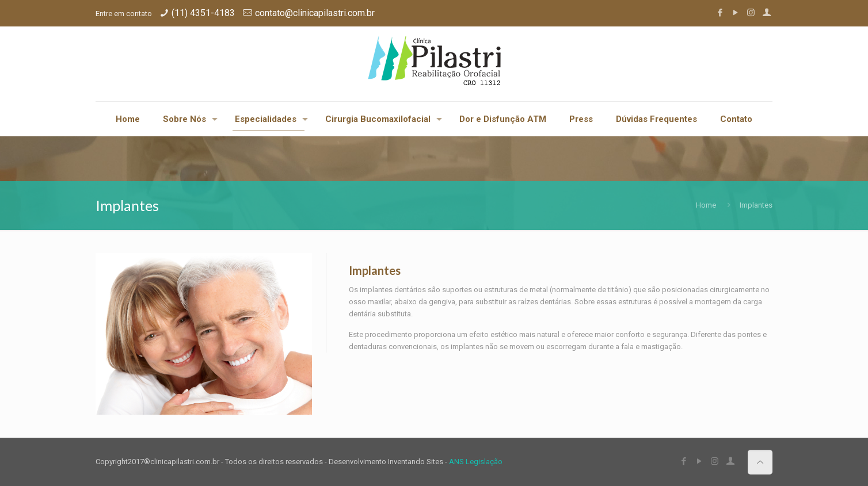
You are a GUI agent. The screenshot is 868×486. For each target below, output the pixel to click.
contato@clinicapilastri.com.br (315, 13)
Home (706, 205)
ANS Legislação (476, 462)
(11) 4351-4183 (203, 13)
